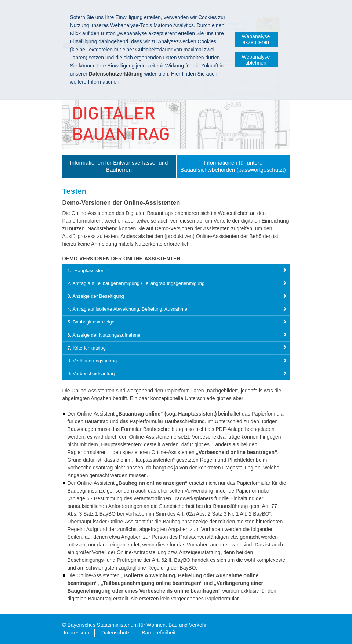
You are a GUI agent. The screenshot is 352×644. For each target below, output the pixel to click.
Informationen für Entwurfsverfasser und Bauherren (119, 166)
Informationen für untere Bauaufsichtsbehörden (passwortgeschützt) (233, 166)
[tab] (176, 270)
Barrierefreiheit (159, 633)
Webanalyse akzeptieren (256, 39)
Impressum (77, 633)
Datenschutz (116, 633)
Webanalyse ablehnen (256, 60)
